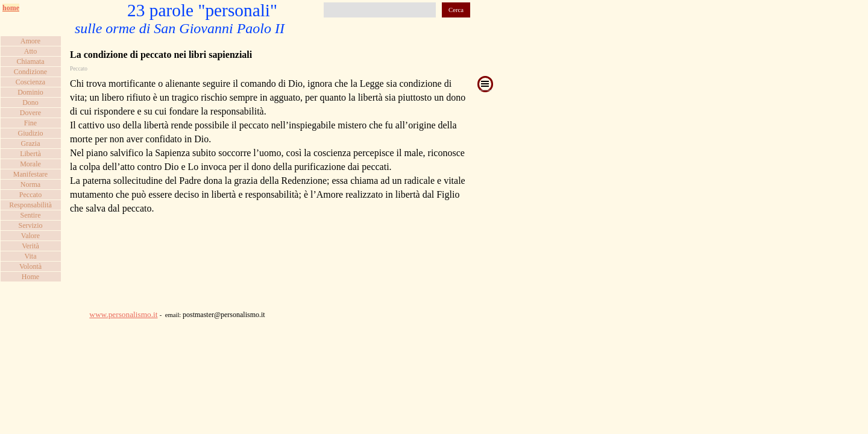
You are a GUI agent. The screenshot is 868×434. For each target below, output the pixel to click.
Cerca (456, 10)
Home (30, 277)
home (11, 8)
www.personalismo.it (123, 314)
